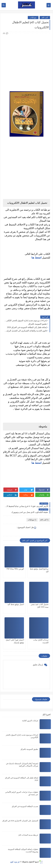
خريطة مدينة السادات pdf (28, 835)
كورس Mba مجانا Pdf (15, 569)
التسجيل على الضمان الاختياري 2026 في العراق (20, 821)
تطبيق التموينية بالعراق (38, 324)
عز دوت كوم (15, 862)
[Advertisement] (26, 62)
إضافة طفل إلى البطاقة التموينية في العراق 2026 (27, 327)
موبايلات (33, 17)
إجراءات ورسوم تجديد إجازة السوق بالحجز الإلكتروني (26, 321)
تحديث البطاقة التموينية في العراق (25, 806)
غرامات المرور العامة (30, 721)
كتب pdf (45, 17)
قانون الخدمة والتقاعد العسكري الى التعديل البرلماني (26, 331)
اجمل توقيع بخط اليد (16, 604)
